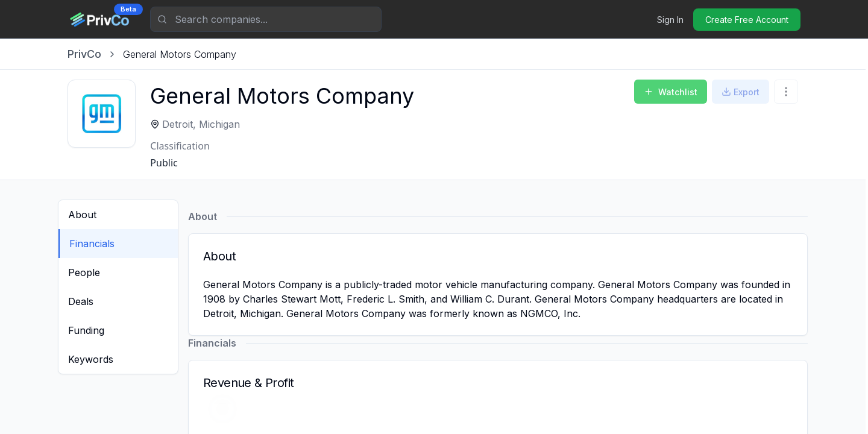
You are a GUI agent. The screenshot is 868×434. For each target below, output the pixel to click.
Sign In (670, 20)
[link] (180, 54)
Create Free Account (747, 20)
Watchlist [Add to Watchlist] (671, 92)
